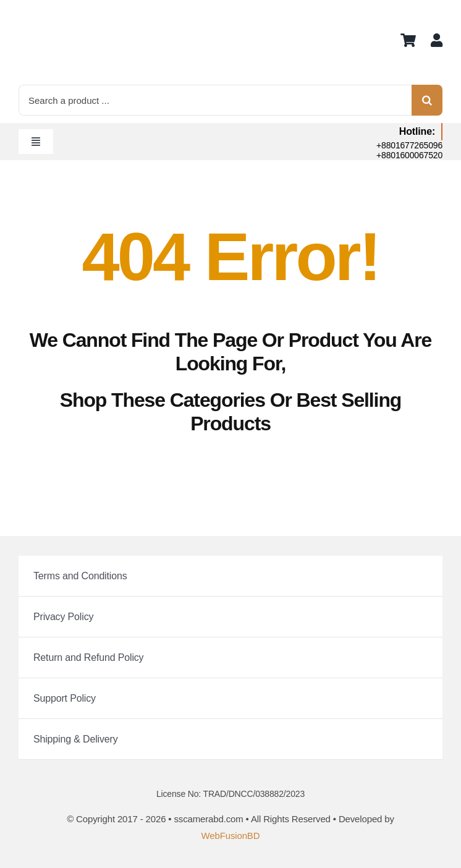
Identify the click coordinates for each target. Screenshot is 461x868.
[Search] (427, 100)
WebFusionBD (231, 836)
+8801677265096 (409, 145)
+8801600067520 (409, 155)
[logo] (49, 13)
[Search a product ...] (215, 100)
